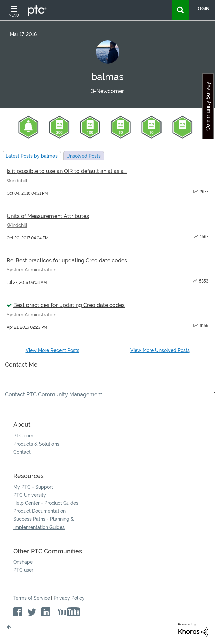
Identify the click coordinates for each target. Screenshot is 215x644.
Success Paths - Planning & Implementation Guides (44, 523)
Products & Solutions (36, 444)
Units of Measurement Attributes (48, 216)
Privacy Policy (69, 598)
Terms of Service (32, 598)
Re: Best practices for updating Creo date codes (67, 261)
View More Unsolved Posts (160, 350)
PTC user (23, 570)
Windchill (17, 181)
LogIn (202, 9)
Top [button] (9, 627)
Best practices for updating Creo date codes (69, 305)
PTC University (30, 495)
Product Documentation (39, 511)
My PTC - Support (33, 487)
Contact (22, 452)
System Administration (31, 270)
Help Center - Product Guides (46, 503)
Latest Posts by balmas (32, 156)
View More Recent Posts (52, 350)
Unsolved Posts (83, 156)
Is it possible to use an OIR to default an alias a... (67, 171)
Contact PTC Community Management (54, 394)
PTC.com (23, 436)
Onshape (23, 562)
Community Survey (208, 106)
